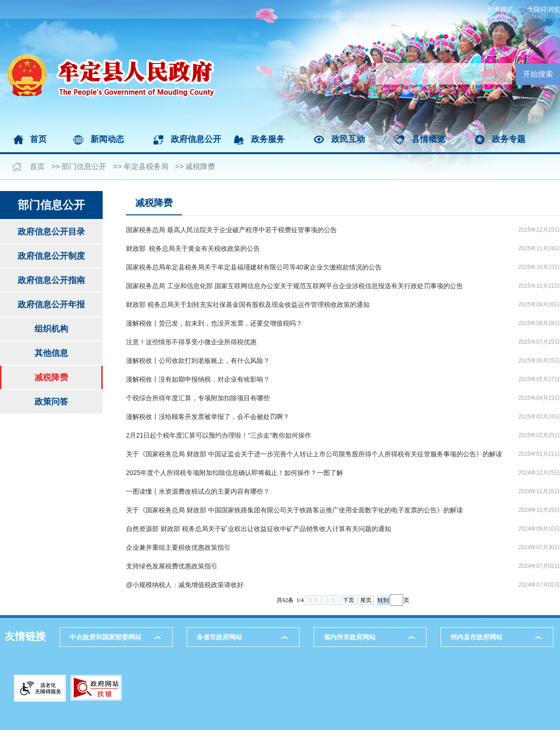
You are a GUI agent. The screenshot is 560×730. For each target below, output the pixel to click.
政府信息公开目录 (51, 232)
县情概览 (428, 139)
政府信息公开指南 (51, 280)
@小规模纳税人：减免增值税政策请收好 (185, 585)
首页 (38, 139)
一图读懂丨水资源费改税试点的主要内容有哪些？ (198, 491)
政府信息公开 (196, 139)
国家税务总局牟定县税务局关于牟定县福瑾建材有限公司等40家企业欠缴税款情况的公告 (254, 267)
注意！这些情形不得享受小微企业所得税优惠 (191, 342)
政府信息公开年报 (51, 305)
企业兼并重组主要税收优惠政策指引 (178, 547)
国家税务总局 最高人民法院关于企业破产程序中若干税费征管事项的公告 (231, 230)
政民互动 (348, 139)
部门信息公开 (84, 167)
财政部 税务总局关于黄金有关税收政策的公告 (193, 248)
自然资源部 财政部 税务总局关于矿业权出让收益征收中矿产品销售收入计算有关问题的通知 (259, 529)
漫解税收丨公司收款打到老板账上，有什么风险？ (198, 361)
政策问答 (51, 402)
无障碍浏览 (544, 9)
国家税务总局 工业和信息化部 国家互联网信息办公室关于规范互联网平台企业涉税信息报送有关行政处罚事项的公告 (294, 286)
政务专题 (509, 139)
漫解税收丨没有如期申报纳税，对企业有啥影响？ (198, 379)
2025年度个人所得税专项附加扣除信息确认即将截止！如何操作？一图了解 (234, 473)
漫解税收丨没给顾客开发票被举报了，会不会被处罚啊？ (208, 417)
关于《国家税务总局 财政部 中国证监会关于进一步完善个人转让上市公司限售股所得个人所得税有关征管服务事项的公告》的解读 (314, 454)
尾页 (366, 600)
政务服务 (268, 139)
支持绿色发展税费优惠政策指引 (172, 566)
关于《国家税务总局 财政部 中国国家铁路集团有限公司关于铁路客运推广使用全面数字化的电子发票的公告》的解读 (294, 510)
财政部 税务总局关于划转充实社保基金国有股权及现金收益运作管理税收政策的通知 (248, 305)
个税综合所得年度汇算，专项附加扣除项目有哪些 (198, 398)
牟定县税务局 (146, 167)
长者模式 (500, 9)
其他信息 (51, 353)
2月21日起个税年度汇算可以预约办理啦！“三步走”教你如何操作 (219, 435)
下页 (349, 600)
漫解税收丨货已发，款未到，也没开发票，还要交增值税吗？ (214, 323)
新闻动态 (107, 139)
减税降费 (200, 167)
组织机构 (51, 329)
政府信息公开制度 (51, 256)
